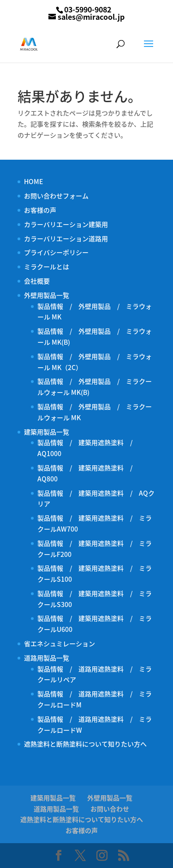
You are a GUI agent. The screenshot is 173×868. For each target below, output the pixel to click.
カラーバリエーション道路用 (69, 238)
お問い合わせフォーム (56, 196)
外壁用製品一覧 (47, 295)
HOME (33, 181)
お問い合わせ (110, 809)
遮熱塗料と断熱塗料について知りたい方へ (85, 744)
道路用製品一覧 (47, 658)
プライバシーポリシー (56, 252)
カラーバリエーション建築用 (69, 224)
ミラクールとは (47, 266)
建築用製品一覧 (47, 432)
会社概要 (37, 281)
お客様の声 (40, 210)
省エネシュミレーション (60, 643)
